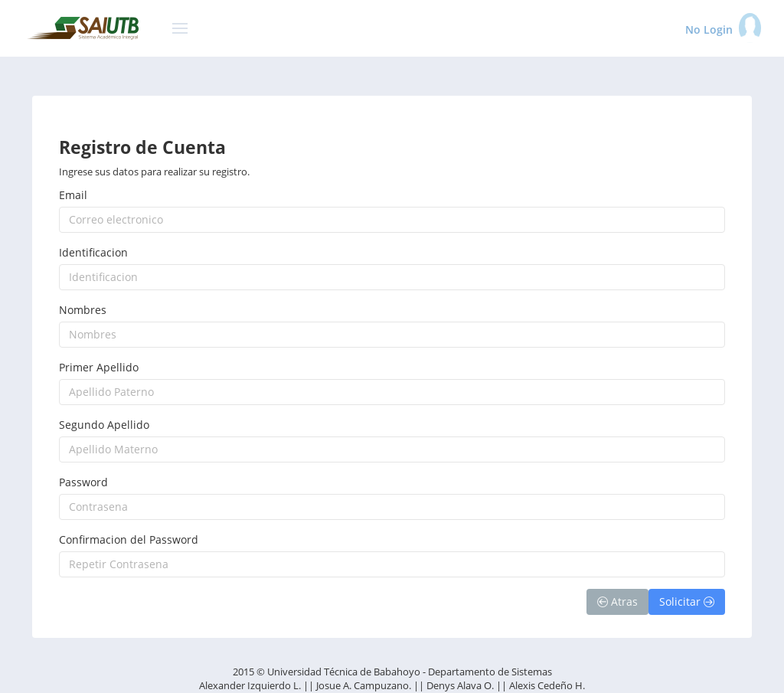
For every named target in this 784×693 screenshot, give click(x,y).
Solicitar (687, 601)
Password (83, 482)
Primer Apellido (99, 367)
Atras (617, 601)
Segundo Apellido (104, 425)
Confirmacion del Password (129, 539)
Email (73, 195)
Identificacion (93, 252)
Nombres (83, 310)
